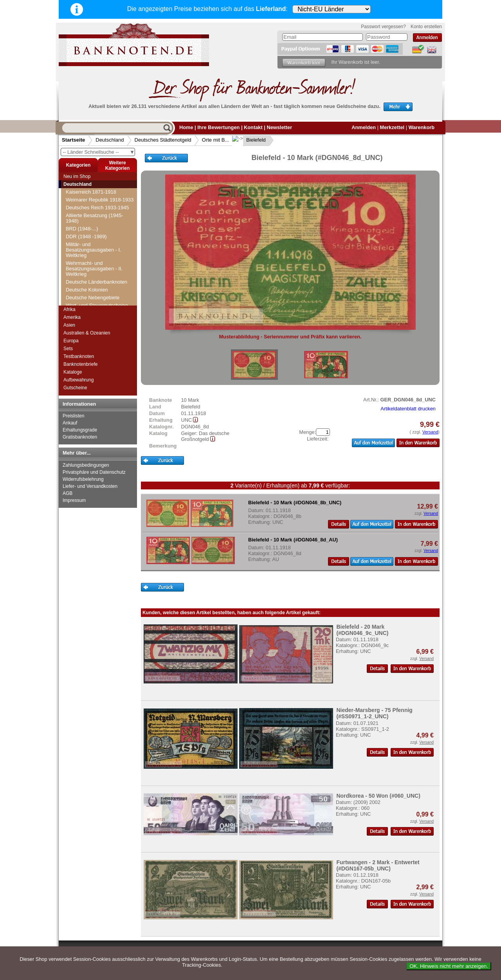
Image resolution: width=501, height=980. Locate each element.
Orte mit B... (215, 140)
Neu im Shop (77, 176)
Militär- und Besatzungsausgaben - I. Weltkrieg (94, 250)
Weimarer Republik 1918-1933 (100, 200)
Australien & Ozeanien (87, 333)
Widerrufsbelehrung (83, 479)
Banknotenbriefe (80, 364)
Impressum (74, 500)
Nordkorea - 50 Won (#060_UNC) (378, 796)
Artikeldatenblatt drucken (408, 409)
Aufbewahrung (78, 380)
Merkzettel (392, 127)
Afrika (69, 309)
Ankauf (70, 423)
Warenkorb (422, 127)
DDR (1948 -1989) (86, 236)
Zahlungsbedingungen (86, 465)
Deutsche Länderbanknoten (96, 282)
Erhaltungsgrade (80, 430)
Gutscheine (75, 388)
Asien (69, 325)
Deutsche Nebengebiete (93, 298)
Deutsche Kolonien (87, 290)
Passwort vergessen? (383, 27)
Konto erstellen (426, 27)
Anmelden (364, 127)
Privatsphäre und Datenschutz (94, 472)
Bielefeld (250, 140)
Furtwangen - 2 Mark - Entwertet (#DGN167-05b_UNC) (378, 865)
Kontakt (253, 127)
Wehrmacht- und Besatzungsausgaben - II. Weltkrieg (94, 269)
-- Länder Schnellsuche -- (99, 152)
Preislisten (73, 416)
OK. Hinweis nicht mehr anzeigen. (449, 966)
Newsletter (279, 127)
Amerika (72, 317)
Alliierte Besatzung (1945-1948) (95, 218)
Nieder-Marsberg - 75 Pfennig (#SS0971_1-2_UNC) (374, 713)
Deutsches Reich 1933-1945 (97, 208)
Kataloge (73, 372)
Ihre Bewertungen (218, 127)
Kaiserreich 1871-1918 (91, 192)
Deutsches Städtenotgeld (163, 140)
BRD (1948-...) (82, 229)
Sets (68, 349)
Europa (71, 341)
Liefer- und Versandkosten (90, 486)
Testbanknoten (79, 356)
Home (186, 127)
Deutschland (110, 140)
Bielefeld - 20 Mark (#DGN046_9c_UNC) (362, 630)
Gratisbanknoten (80, 437)
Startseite (73, 140)
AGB (68, 493)
